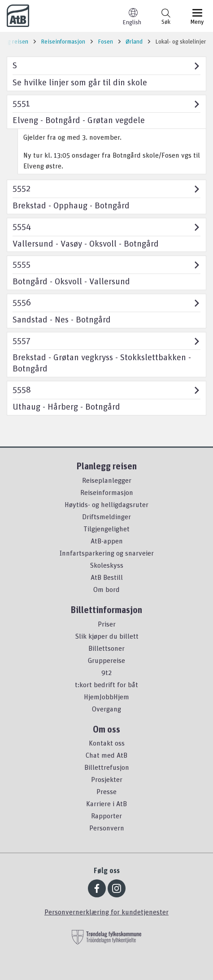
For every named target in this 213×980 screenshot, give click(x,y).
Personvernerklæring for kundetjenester (106, 912)
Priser (107, 624)
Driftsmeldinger (106, 516)
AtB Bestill (107, 577)
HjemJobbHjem (106, 697)
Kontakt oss (107, 743)
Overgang (106, 709)
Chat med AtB (106, 755)
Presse (106, 791)
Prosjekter (107, 779)
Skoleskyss (106, 565)
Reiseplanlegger (107, 480)
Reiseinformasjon (107, 492)
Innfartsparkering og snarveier (107, 553)
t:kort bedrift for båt (106, 684)
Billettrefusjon (107, 767)
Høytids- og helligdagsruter (106, 504)
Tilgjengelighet (106, 529)
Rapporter (106, 816)
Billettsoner (106, 648)
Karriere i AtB (106, 803)
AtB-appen (107, 541)
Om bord (106, 589)
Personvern (107, 828)
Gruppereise (106, 660)
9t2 (106, 672)
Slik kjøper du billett (107, 636)
